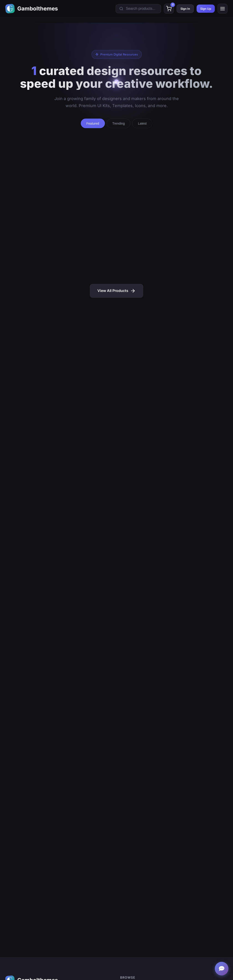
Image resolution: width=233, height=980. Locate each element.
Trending (119, 124)
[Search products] (138, 9)
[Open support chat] (222, 969)
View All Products (116, 291)
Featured (93, 124)
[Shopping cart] (169, 9)
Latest (142, 124)
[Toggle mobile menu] (223, 9)
